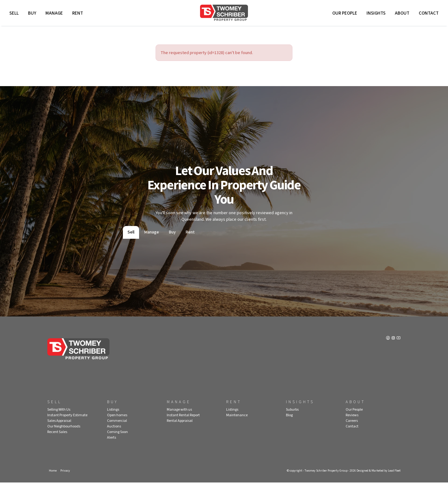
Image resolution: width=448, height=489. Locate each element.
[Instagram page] (393, 345)
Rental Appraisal (180, 427)
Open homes (117, 421)
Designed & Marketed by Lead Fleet (376, 477)
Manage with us (179, 415)
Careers (352, 427)
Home (53, 477)
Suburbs (292, 415)
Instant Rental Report (183, 421)
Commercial (117, 427)
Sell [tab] (131, 238)
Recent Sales (57, 438)
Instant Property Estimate (67, 421)
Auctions (114, 432)
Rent (79, 15)
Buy (34, 15)
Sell (16, 15)
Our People (343, 15)
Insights (374, 15)
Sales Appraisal (59, 427)
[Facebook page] (387, 345)
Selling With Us (59, 415)
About (401, 15)
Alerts (112, 443)
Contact (427, 15)
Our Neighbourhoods (64, 432)
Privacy (66, 477)
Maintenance (237, 421)
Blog (289, 421)
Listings (113, 415)
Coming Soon (117, 438)
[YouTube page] (398, 345)
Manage (56, 15)
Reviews (352, 421)
